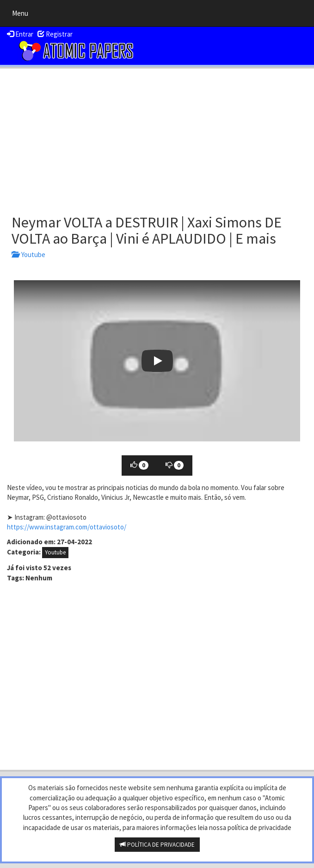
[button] (157, 361)
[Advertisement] (157, 138)
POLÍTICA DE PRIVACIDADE (157, 845)
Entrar (20, 34)
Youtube (28, 255)
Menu (22, 15)
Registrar (55, 34)
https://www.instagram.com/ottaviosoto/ (67, 527)
